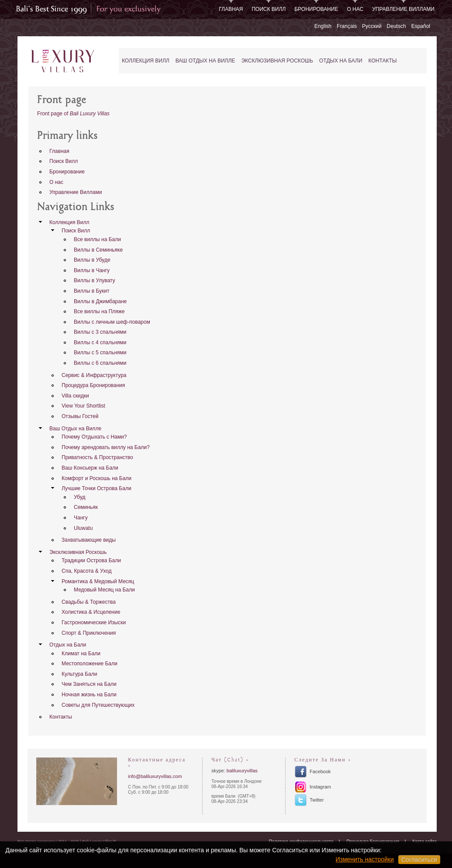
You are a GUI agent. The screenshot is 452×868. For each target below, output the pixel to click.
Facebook (320, 771)
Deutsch (397, 26)
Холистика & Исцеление (91, 612)
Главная (231, 9)
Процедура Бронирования (93, 385)
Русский (372, 26)
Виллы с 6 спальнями (100, 363)
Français (347, 26)
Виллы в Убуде (92, 260)
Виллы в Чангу (92, 270)
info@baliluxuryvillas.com (155, 776)
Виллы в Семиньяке (98, 250)
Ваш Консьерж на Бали (90, 468)
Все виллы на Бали (97, 239)
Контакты (383, 61)
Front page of (73, 114)
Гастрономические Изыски (94, 622)
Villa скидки (75, 396)
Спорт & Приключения (89, 633)
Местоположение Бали (90, 664)
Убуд (80, 497)
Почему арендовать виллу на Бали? (106, 447)
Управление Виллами (403, 9)
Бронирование (316, 9)
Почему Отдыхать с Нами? (94, 437)
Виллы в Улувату (94, 280)
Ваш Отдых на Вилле (205, 61)
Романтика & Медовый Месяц (98, 581)
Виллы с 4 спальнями (100, 342)
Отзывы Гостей (80, 416)
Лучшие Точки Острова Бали (97, 488)
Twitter (317, 800)
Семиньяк (86, 507)
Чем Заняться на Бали (89, 684)
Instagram (320, 787)
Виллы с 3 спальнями (100, 332)
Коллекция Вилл (146, 61)
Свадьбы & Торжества (89, 602)
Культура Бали (79, 674)
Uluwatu (83, 528)
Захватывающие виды (89, 540)
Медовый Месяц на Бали (104, 590)
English (323, 26)
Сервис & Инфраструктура (94, 375)
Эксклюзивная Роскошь (277, 61)
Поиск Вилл (269, 9)
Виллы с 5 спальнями (100, 353)
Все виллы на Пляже (99, 311)
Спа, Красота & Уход (86, 571)
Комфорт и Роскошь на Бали (97, 478)
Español (421, 26)
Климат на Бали (81, 654)
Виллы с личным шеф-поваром (112, 322)
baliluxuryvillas (242, 771)
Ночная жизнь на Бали (89, 695)
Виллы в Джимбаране (100, 301)
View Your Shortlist (83, 406)
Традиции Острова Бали (91, 560)
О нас (355, 9)
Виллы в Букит (91, 291)
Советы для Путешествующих (98, 705)
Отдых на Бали (341, 61)
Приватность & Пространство (97, 457)
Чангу (81, 518)
